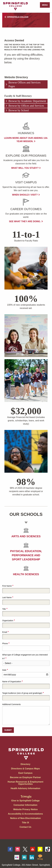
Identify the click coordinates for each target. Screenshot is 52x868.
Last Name (7, 597)
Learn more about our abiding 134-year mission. (26, 140)
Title (4, 609)
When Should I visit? (26, 195)
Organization (8, 621)
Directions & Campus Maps (25, 769)
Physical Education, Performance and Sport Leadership (26, 555)
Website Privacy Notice (26, 809)
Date (4, 670)
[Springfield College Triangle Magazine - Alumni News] (26, 794)
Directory (25, 764)
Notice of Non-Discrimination (25, 818)
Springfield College (16, 17)
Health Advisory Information (26, 788)
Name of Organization (12, 682)
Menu (45, 5)
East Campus (25, 773)
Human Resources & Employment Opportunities (25, 783)
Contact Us (25, 827)
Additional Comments (11, 704)
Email (5, 632)
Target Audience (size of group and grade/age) (22, 693)
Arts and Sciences (26, 536)
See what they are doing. (26, 221)
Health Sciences (26, 574)
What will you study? (26, 168)
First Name (7, 586)
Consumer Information (26, 805)
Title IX (25, 823)
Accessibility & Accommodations (26, 814)
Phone (5, 643)
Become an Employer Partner (25, 777)
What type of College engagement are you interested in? (25, 657)
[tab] (26, 84)
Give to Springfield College (25, 801)
